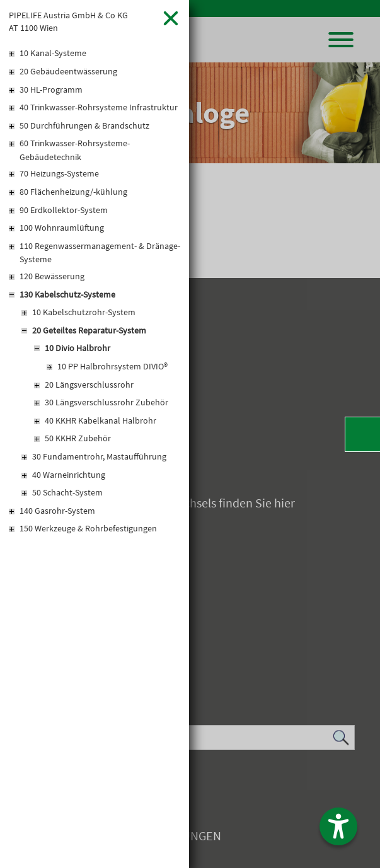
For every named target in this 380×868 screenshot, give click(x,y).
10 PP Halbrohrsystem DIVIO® (112, 366)
